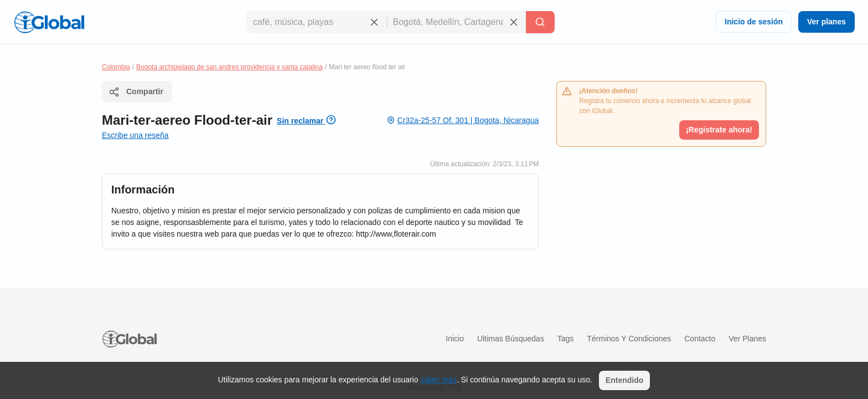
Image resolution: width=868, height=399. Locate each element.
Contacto (700, 339)
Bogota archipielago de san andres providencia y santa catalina (229, 67)
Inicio (455, 339)
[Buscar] (540, 22)
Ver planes (826, 22)
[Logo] (49, 22)
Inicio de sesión (754, 22)
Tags (566, 339)
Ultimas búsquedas (511, 339)
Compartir (136, 92)
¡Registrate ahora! (719, 130)
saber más (438, 380)
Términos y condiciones (629, 339)
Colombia (116, 67)
